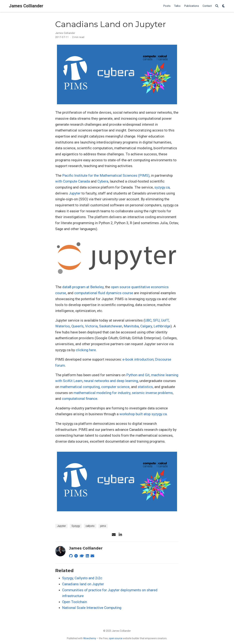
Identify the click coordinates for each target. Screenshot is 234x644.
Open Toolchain (75, 602)
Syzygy (76, 526)
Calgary (146, 326)
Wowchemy (90, 638)
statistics (145, 387)
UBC (148, 320)
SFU (156, 320)
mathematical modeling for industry (102, 393)
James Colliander (26, 6)
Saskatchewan (111, 326)
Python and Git (138, 375)
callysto (90, 526)
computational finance (80, 399)
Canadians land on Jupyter (83, 584)
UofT (165, 320)
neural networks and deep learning (111, 381)
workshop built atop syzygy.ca (143, 414)
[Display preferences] (224, 6)
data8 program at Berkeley (83, 287)
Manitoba (131, 326)
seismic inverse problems (152, 393)
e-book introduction (138, 359)
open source (116, 638)
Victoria (91, 326)
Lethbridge (162, 326)
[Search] (217, 6)
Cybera (103, 181)
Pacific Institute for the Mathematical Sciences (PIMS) (106, 176)
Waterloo (63, 326)
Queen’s (77, 326)
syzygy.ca (162, 187)
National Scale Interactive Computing (92, 608)
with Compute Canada (73, 181)
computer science (115, 387)
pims (103, 526)
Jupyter (75, 193)
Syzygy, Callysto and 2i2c (82, 578)
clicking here (86, 350)
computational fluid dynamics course (104, 293)
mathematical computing (80, 387)
